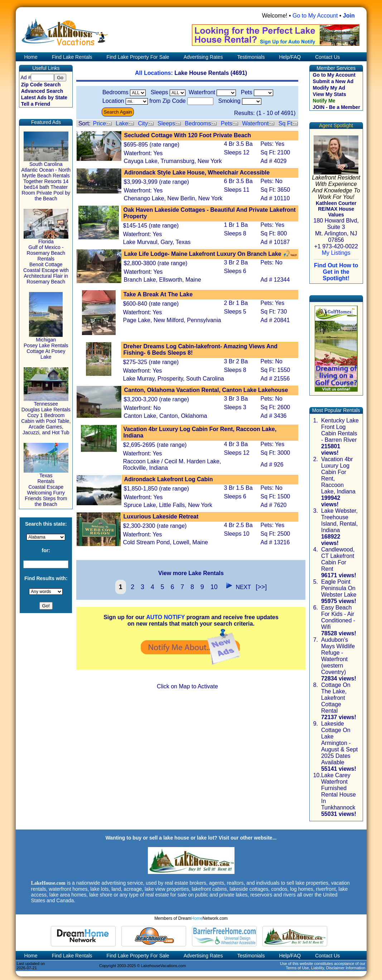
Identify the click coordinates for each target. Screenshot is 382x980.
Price (99, 123)
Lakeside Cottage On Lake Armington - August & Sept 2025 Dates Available (339, 743)
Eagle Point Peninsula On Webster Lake (339, 588)
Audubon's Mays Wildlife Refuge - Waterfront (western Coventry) (338, 656)
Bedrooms (198, 123)
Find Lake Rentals (72, 57)
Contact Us (327, 57)
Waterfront (255, 123)
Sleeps (166, 123)
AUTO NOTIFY (165, 617)
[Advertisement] (191, 746)
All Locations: (155, 73)
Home (30, 57)
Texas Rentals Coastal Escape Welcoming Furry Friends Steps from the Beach (46, 487)
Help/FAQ (290, 57)
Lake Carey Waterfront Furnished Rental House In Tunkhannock (339, 791)
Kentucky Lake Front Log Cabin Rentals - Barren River (340, 430)
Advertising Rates (203, 57)
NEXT (237, 587)
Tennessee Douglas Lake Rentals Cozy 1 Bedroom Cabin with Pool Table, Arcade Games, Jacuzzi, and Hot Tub (46, 416)
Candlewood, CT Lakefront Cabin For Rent (338, 559)
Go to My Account (315, 16)
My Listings (336, 253)
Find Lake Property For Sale (138, 57)
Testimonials (251, 57)
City (143, 123)
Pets (227, 123)
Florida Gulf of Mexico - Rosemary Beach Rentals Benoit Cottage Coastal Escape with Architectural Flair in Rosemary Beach (46, 259)
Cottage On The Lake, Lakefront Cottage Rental (336, 698)
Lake (122, 123)
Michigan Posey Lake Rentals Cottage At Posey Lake (46, 346)
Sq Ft (285, 123)
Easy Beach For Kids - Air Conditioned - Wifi (338, 617)
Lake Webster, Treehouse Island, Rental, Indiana (339, 520)
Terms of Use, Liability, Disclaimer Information (325, 968)
